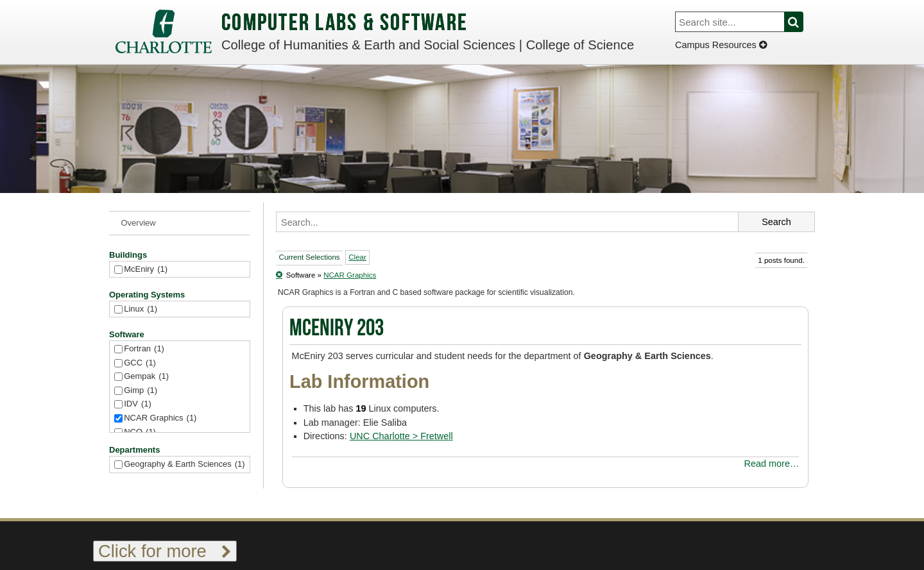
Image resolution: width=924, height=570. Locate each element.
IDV (138, 404)
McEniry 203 (337, 330)
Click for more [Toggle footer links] (165, 551)
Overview (139, 223)
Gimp (141, 391)
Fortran (144, 349)
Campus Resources (721, 45)
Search (801, 22)
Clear (357, 257)
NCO (140, 432)
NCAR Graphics (160, 418)
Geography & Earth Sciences (184, 465)
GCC (140, 363)
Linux (141, 309)
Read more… (772, 464)
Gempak (146, 377)
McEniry (146, 270)
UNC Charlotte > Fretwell (401, 436)
